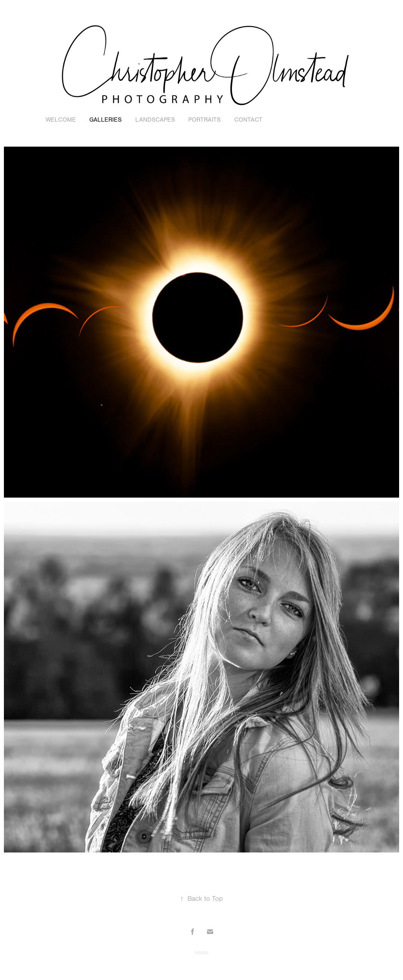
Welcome (61, 120)
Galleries (105, 120)
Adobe (201, 953)
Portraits (204, 120)
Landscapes (155, 120)
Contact (248, 120)
